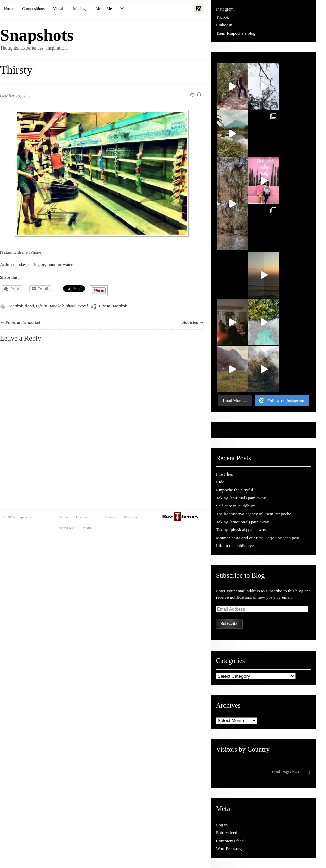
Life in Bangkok (50, 306)
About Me (104, 9)
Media (125, 9)
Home (9, 9)
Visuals (59, 9)
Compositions (33, 9)
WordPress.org (229, 848)
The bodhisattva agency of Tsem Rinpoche (254, 514)
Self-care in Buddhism (236, 506)
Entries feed (227, 833)
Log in (222, 825)
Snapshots (37, 35)
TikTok (222, 17)
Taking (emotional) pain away (242, 522)
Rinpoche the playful (234, 490)
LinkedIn (224, 25)
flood (29, 306)
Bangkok (15, 306)
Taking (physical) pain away (241, 530)
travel (83, 306)
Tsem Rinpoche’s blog (236, 33)
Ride (220, 482)
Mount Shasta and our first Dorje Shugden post (258, 538)
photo (71, 306)
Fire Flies (224, 474)
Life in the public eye (235, 546)
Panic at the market (23, 322)
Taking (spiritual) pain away (241, 498)
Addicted (191, 322)
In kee (227, 206)
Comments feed (230, 841)
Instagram (225, 9)
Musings (80, 9)
